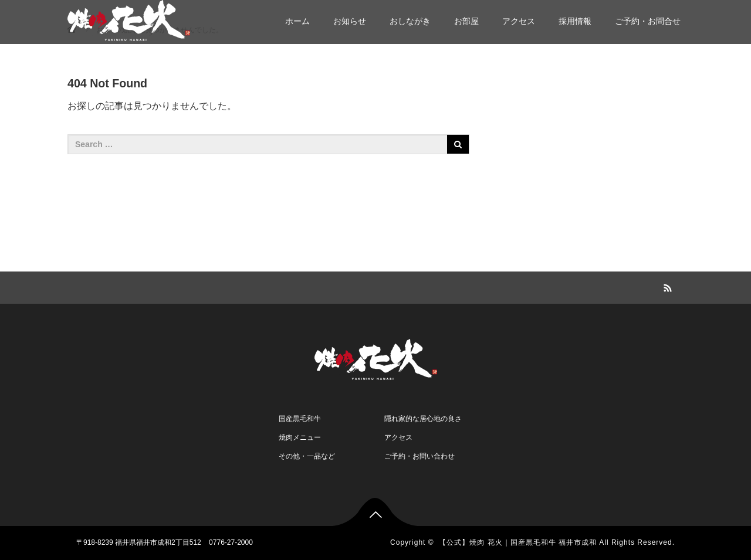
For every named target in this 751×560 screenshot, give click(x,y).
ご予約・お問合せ (648, 21)
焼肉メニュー (300, 437)
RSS (666, 286)
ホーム (297, 21)
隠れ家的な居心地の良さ (423, 419)
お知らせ (350, 21)
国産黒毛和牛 (300, 419)
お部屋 (466, 21)
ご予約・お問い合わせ (420, 456)
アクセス (519, 21)
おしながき (410, 21)
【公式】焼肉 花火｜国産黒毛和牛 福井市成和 (518, 542)
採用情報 (575, 21)
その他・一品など (307, 456)
